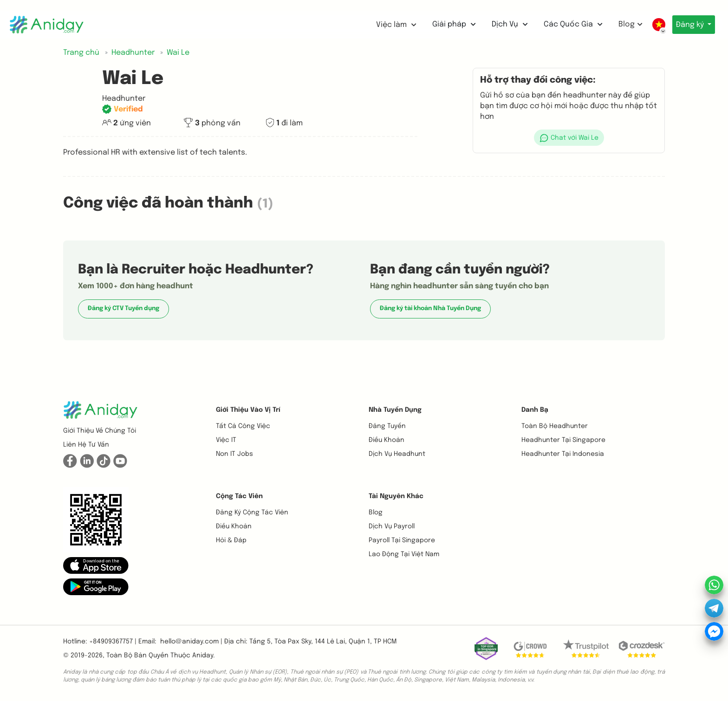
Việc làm (392, 25)
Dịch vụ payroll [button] (392, 526)
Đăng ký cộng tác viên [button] (252, 513)
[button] (569, 138)
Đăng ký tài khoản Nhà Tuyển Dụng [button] (430, 308)
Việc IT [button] (226, 440)
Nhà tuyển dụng (395, 410)
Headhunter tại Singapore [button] (563, 440)
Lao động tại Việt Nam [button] (404, 554)
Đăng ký (689, 25)
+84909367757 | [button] (113, 642)
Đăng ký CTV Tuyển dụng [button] (123, 308)
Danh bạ (535, 410)
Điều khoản (387, 440)
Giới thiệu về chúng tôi (100, 431)
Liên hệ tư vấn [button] (86, 445)
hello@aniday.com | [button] (191, 642)
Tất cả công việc (243, 426)
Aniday (203, 656)
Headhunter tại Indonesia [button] (563, 454)
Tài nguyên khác (396, 496)
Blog (626, 24)
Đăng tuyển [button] (387, 426)
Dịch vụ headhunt (397, 454)
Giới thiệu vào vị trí (248, 410)
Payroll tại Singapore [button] (402, 540)
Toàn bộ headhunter (555, 426)
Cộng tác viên (239, 496)
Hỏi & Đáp (231, 540)
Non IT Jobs (234, 454)
